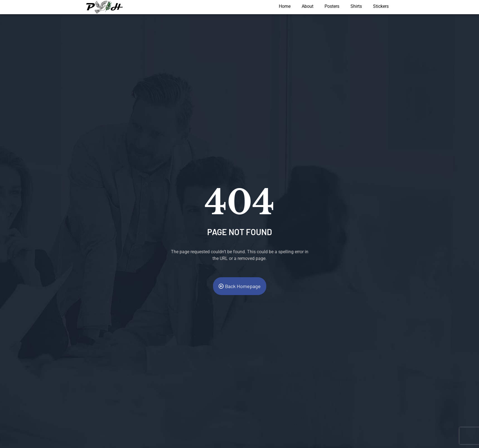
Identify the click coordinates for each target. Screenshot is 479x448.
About (308, 6)
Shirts (356, 6)
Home (285, 6)
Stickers (381, 6)
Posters (332, 6)
